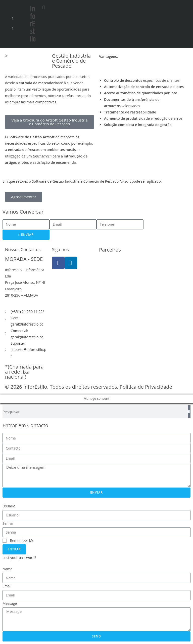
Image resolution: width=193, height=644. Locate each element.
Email (7, 586)
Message (10, 603)
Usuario (9, 506)
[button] (54, 6)
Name (7, 569)
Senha (8, 523)
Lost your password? (19, 558)
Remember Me (18, 540)
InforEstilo (33, 24)
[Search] (189, 412)
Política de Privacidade (146, 387)
